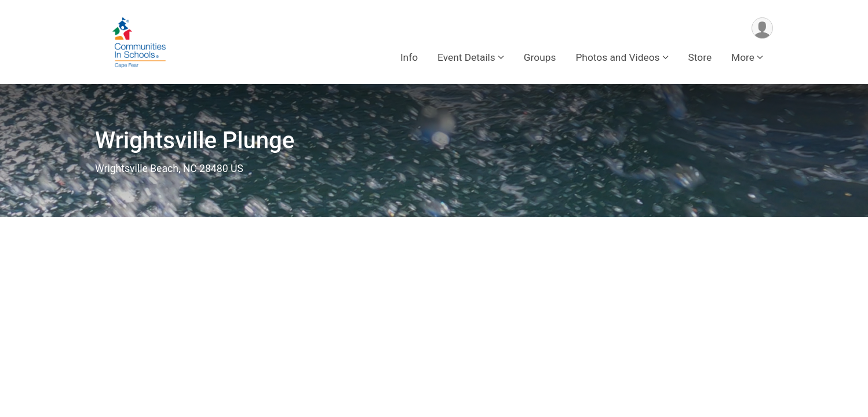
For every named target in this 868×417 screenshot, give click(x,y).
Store (700, 57)
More (743, 57)
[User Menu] (762, 28)
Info (409, 57)
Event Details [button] (466, 57)
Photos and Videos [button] (617, 57)
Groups (540, 57)
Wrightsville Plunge (195, 140)
